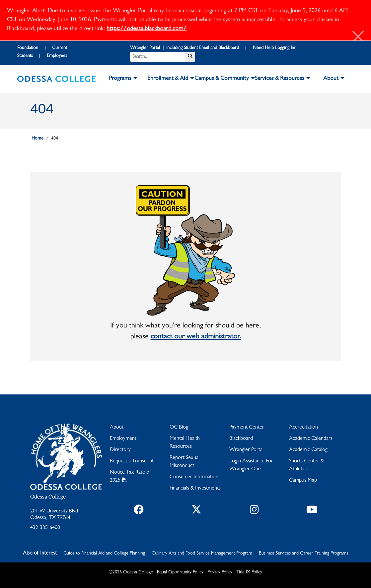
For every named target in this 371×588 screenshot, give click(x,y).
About (117, 428)
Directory (120, 450)
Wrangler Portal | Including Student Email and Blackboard (185, 48)
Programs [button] (120, 79)
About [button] (331, 79)
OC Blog (179, 428)
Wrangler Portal (246, 450)
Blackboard (241, 439)
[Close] (358, 38)
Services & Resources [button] (280, 79)
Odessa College (48, 497)
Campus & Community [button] (222, 79)
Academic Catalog (308, 450)
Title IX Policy (249, 572)
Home (37, 139)
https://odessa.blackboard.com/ (147, 29)
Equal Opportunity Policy (180, 572)
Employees (57, 56)
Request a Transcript (132, 461)
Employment (123, 439)
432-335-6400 (45, 528)
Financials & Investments (195, 489)
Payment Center (247, 428)
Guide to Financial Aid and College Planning (104, 554)
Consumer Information (194, 477)
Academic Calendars (311, 439)
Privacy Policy (220, 572)
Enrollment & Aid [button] (168, 79)
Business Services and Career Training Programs (303, 554)
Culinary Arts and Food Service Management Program (202, 554)
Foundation (28, 48)
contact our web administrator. (196, 337)
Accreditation (303, 428)
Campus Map (303, 481)
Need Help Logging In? (274, 48)
